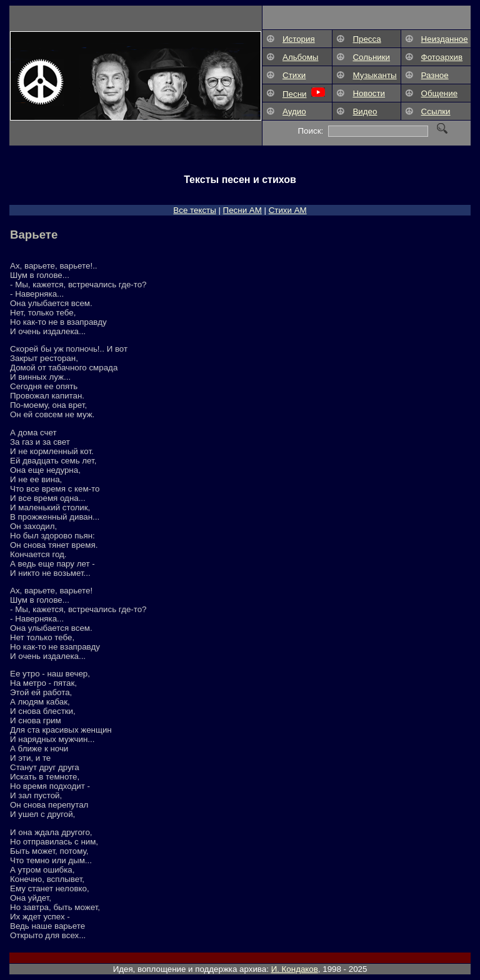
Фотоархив (442, 57)
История (299, 39)
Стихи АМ (288, 210)
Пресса (367, 39)
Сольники (371, 57)
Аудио (294, 111)
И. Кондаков (295, 969)
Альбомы (300, 57)
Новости (369, 93)
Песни (294, 94)
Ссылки (436, 111)
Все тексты (194, 210)
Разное (435, 75)
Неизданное (445, 39)
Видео (365, 111)
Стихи (294, 75)
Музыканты (374, 75)
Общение (439, 93)
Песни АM (242, 210)
